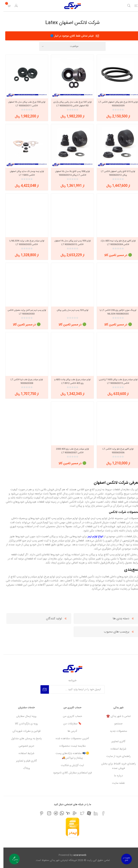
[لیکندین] (92, 813)
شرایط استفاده (115, 749)
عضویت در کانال (123, 859)
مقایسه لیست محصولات (69, 746)
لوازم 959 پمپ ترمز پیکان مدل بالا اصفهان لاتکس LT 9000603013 (69, 243)
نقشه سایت (115, 783)
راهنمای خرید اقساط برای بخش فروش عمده (115, 766)
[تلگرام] (52, 813)
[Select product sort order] (69, 46)
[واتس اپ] (58, 813)
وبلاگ (23, 768)
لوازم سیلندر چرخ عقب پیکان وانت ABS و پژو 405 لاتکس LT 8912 (69, 381)
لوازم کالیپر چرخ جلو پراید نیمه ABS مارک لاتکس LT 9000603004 (115, 243)
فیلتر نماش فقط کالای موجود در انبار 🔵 (68, 36)
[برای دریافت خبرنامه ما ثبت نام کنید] (73, 689)
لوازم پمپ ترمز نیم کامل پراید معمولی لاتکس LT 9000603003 (23, 312)
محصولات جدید (115, 731)
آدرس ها (69, 731)
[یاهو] (64, 813)
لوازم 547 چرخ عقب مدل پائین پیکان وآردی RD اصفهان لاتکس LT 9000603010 (69, 104)
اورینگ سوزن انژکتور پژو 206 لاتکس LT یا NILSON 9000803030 (115, 312)
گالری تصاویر (115, 741)
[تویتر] (79, 813)
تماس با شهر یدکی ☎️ (115, 716)
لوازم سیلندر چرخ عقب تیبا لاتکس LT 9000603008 (23, 381)
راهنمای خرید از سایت (115, 756)
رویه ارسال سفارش (23, 716)
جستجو (115, 724)
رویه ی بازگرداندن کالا (23, 724)
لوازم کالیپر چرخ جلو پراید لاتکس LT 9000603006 (115, 451)
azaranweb (76, 855)
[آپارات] (86, 813)
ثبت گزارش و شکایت (69, 765)
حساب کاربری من (69, 716)
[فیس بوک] (100, 813)
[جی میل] (71, 813)
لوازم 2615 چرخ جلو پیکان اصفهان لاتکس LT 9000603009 (115, 104)
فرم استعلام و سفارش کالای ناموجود (69, 773)
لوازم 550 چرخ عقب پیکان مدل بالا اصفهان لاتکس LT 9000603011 (23, 104)
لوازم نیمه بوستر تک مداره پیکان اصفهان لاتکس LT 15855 (23, 173)
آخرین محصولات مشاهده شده (69, 739)
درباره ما (115, 776)
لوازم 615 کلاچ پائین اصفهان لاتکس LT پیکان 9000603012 (115, 173)
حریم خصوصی (23, 746)
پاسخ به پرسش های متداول (23, 739)
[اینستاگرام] (46, 813)
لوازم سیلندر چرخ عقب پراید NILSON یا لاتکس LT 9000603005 (23, 243)
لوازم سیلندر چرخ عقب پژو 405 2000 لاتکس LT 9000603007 (69, 451)
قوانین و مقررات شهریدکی (23, 731)
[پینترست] (38, 813)
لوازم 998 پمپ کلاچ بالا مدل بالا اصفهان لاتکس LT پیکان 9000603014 (69, 173)
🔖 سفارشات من (69, 724)
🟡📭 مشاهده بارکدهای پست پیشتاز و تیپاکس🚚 (69, 756)
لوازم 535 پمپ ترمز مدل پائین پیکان (69, 310)
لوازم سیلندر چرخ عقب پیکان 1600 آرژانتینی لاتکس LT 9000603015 (115, 381)
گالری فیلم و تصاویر (23, 761)
